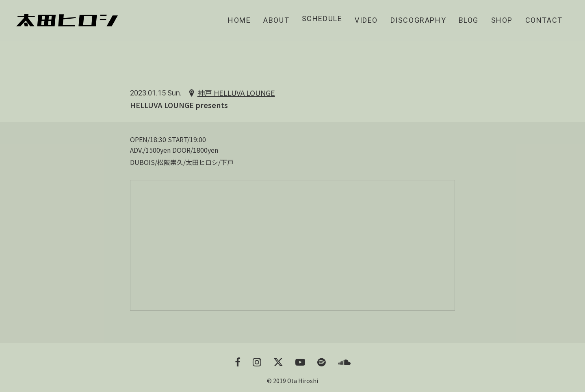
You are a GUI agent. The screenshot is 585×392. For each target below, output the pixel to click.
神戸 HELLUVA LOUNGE (236, 93)
